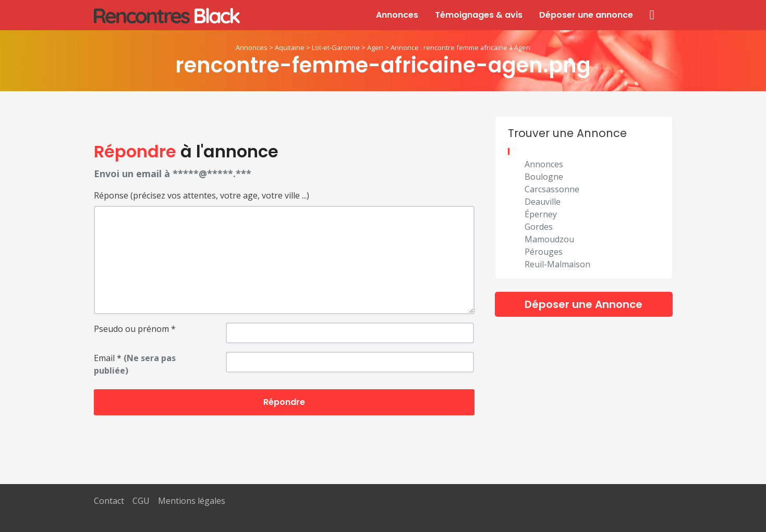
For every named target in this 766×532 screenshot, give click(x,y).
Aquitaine (290, 47)
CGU (141, 501)
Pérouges (544, 252)
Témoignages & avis (479, 15)
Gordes (539, 227)
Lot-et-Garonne (336, 47)
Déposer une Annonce (583, 304)
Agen (375, 47)
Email (135, 364)
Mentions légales (192, 501)
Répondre (284, 402)
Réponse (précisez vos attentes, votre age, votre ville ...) (202, 195)
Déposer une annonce (586, 15)
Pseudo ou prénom (135, 329)
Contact (109, 501)
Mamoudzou (549, 239)
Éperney (541, 214)
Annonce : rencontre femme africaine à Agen (460, 47)
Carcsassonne (552, 189)
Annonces (397, 15)
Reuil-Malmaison (557, 264)
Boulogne (544, 177)
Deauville (543, 202)
